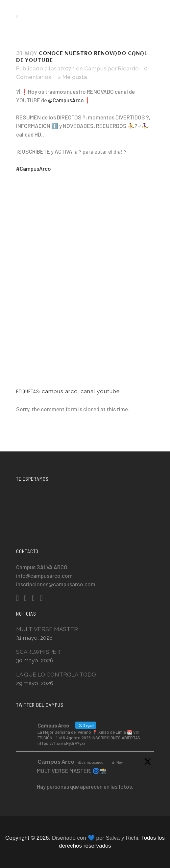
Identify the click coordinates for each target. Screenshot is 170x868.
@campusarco (91, 762)
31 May (117, 762)
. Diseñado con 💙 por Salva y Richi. (95, 838)
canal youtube (100, 391)
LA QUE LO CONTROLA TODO (56, 675)
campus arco (60, 391)
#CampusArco (34, 168)
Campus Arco (56, 762)
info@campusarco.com (44, 575)
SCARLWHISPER (38, 652)
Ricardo (128, 68)
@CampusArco (66, 100)
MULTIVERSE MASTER (47, 629)
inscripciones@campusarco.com (56, 584)
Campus (95, 68)
